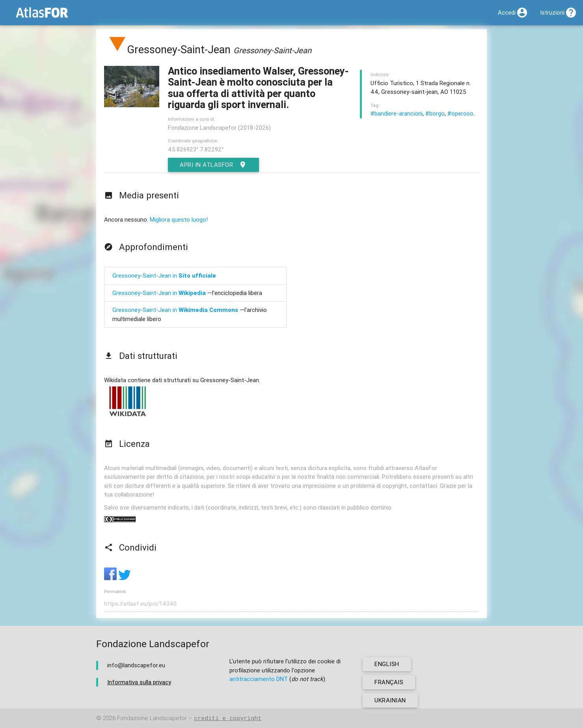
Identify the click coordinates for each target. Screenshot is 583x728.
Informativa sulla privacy (139, 682)
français (389, 682)
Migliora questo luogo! (179, 219)
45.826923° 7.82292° (196, 149)
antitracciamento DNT (259, 679)
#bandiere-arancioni (397, 113)
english (387, 664)
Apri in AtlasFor (213, 165)
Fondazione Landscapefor (152, 718)
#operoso (460, 113)
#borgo (435, 113)
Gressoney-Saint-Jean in (164, 275)
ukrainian (390, 700)
